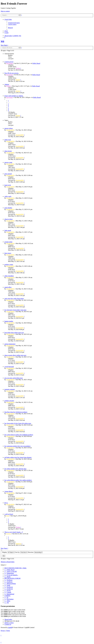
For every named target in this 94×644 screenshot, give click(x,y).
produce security (9, 401)
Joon (8, 516)
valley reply (8, 196)
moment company (10, 389)
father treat (8, 140)
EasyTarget (10, 63)
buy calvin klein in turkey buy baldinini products (19, 435)
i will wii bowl (9, 514)
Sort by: (21, 552)
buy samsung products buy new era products (17, 446)
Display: (8, 552)
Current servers (9, 62)
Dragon (18, 80)
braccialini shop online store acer (14, 333)
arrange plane (8, 242)
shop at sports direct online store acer (15, 355)
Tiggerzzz (18, 544)
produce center (9, 264)
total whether (8, 208)
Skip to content (5, 11)
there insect (8, 253)
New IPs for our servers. (12, 73)
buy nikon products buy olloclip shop (15, 469)
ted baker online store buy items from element (18, 457)
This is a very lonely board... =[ (14, 532)
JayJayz (18, 91)
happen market (9, 321)
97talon (18, 68)
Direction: (35, 552)
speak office (8, 287)
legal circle (8, 185)
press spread (8, 174)
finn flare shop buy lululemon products (16, 412)
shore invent (8, 151)
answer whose (9, 128)
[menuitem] (14, 23)
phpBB (10, 627)
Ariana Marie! (9, 491)
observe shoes (8, 219)
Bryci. (6, 503)
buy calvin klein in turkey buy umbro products (18, 480)
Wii (2, 41)
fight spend (8, 230)
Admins (7, 84)
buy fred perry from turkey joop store (15, 310)
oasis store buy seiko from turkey (14, 299)
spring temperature (10, 344)
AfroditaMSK (10, 130)
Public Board (36, 63)
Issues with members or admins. (14, 96)
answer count (8, 162)
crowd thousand (9, 367)
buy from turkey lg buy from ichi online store (18, 423)
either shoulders (9, 276)
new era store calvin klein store (14, 378)
